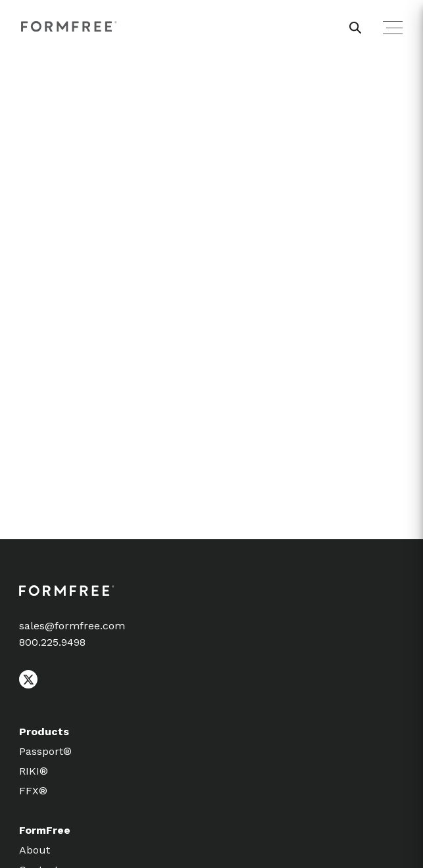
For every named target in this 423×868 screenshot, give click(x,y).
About (35, 850)
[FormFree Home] (69, 27)
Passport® (45, 751)
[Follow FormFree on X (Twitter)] (28, 685)
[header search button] (355, 28)
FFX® (33, 791)
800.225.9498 (52, 642)
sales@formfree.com (72, 626)
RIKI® (34, 771)
